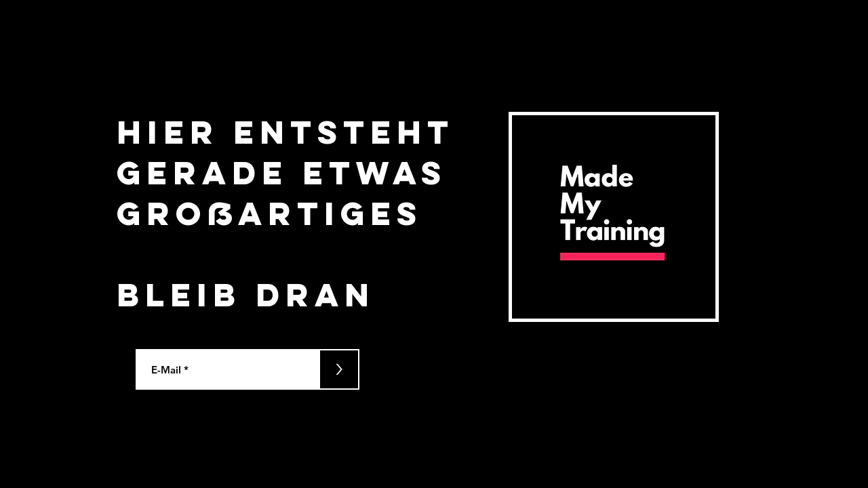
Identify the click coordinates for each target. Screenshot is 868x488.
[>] (339, 369)
